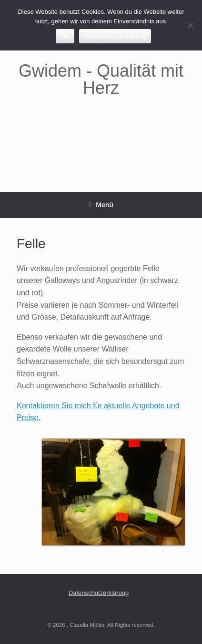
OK (65, 36)
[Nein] (190, 25)
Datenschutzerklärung (99, 593)
